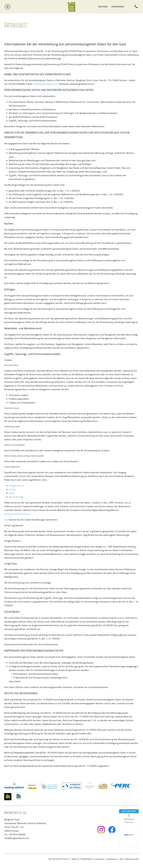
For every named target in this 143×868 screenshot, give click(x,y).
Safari (12, 493)
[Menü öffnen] (7, 7)
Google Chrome (16, 486)
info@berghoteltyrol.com (46, 84)
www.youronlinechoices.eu (18, 514)
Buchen (103, 7)
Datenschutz (112, 859)
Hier (6, 520)
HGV (137, 859)
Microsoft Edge (16, 497)
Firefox (12, 489)
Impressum (100, 859)
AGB (121, 859)
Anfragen (118, 7)
